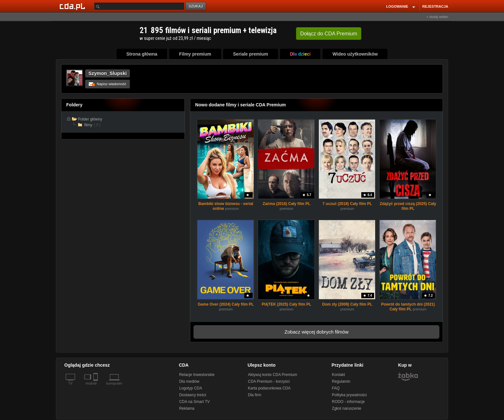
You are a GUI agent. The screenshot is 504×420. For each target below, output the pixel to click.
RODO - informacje (348, 402)
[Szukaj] (139, 6)
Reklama (187, 408)
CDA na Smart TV (194, 402)
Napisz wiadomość (108, 84)
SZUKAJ (196, 6)
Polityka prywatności (350, 395)
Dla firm (254, 395)
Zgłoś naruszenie (347, 408)
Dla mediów (189, 381)
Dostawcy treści (193, 395)
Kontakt (339, 375)
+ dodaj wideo (437, 17)
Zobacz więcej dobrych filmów (316, 332)
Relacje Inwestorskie (197, 375)
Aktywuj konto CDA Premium (272, 375)
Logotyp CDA (190, 388)
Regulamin (341, 381)
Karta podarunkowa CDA (269, 388)
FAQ (336, 388)
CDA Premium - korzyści (269, 381)
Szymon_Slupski (108, 73)
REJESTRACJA (435, 6)
